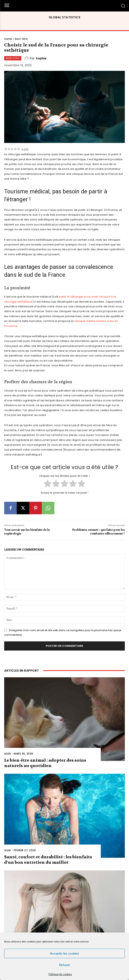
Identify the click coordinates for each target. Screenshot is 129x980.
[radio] (48, 484)
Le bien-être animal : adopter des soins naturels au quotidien (45, 763)
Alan (7, 754)
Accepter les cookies (64, 954)
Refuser (65, 965)
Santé (8, 39)
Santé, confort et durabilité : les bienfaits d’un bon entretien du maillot (48, 860)
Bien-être (21, 39)
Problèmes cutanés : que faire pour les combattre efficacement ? (98, 532)
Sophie (41, 58)
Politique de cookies (60, 974)
